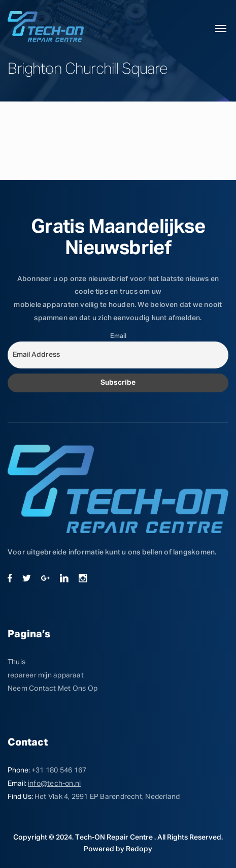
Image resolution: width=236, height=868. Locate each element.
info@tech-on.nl (54, 784)
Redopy (139, 849)
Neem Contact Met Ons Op (53, 689)
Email (118, 336)
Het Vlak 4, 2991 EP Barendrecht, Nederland (107, 797)
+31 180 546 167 (59, 770)
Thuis (16, 662)
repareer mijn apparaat (46, 675)
